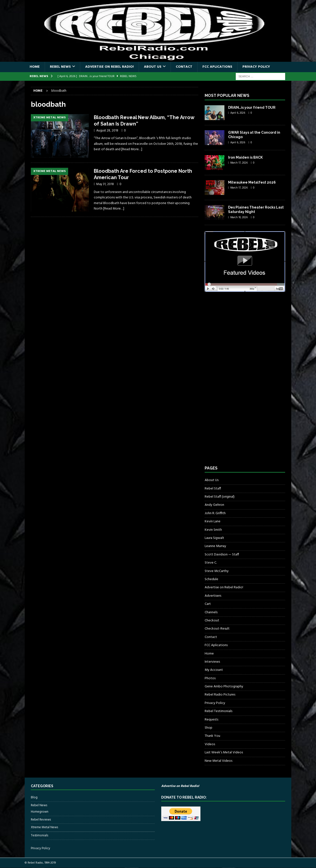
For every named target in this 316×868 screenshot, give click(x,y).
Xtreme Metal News (44, 827)
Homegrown (40, 812)
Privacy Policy (256, 67)
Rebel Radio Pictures (220, 695)
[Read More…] (132, 149)
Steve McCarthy (217, 571)
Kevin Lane (213, 521)
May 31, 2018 (105, 184)
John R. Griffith (215, 513)
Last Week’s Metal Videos (224, 752)
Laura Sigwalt (214, 538)
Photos (210, 678)
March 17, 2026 (239, 163)
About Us (153, 67)
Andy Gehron (214, 505)
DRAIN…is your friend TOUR (252, 107)
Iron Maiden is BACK (245, 157)
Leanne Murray (215, 546)
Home (35, 67)
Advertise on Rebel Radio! (109, 67)
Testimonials (39, 836)
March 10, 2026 (239, 217)
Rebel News (60, 67)
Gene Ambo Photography (224, 687)
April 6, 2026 (238, 113)
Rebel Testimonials (218, 711)
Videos (210, 744)
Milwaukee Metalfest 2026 (252, 182)
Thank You (212, 736)
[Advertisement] (242, 383)
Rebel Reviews (41, 820)
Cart (208, 604)
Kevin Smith (213, 530)
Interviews (212, 662)
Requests (211, 720)
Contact (184, 67)
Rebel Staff (213, 489)
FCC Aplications (217, 67)
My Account (214, 670)
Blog (34, 798)
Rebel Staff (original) (220, 497)
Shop (208, 728)
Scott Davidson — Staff (222, 555)
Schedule (211, 579)
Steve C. (211, 563)
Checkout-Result (217, 629)
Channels (211, 612)
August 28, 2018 (107, 131)
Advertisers (213, 596)
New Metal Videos (218, 761)
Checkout (212, 621)
